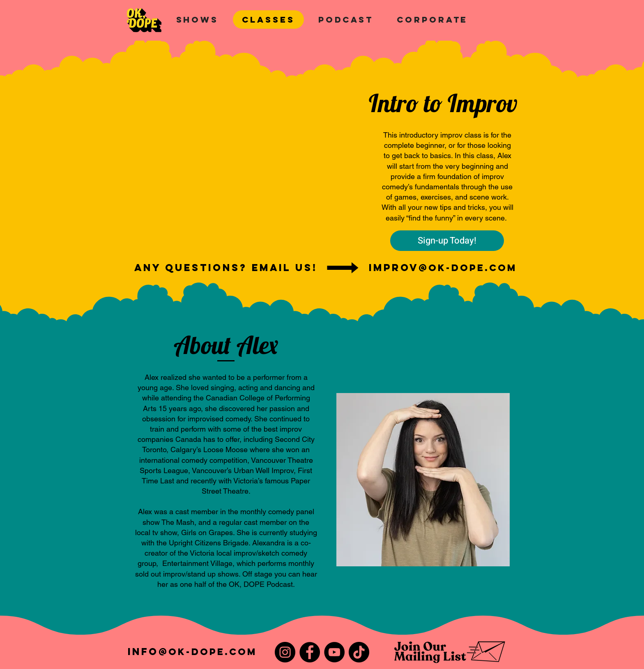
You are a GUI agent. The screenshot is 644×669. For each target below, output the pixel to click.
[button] (197, 20)
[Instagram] (285, 652)
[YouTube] (334, 652)
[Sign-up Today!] (447, 241)
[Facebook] (310, 652)
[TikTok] (359, 652)
